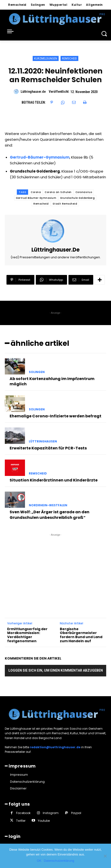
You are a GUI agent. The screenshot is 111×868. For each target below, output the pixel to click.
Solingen (37, 372)
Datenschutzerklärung (59, 861)
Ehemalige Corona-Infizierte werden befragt (55, 416)
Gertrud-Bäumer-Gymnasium (40, 157)
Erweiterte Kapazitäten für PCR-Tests (48, 448)
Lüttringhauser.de (33, 92)
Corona (36, 192)
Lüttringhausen (43, 441)
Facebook (23, 813)
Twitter (21, 821)
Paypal (76, 813)
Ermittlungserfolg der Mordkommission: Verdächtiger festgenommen (27, 635)
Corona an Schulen (58, 192)
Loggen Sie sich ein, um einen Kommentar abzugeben (56, 670)
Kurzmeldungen (46, 58)
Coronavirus (84, 192)
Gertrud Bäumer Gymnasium (36, 198)
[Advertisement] (55, 568)
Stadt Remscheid (65, 204)
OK (39, 861)
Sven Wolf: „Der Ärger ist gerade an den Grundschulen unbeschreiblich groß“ (49, 515)
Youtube (44, 821)
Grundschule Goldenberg (77, 198)
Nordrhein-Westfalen (48, 505)
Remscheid (69, 58)
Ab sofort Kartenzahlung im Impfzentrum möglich (52, 381)
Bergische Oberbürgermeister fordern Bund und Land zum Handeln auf (81, 635)
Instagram (51, 813)
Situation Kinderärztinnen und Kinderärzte (54, 480)
